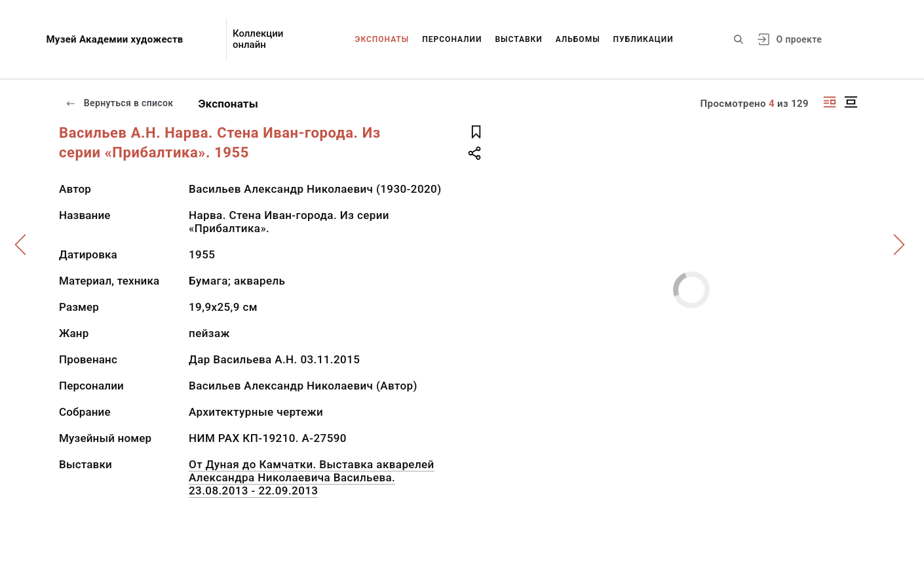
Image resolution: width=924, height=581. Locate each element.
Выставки (518, 39)
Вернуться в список (119, 103)
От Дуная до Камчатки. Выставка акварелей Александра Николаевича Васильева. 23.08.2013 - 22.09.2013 (312, 477)
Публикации (644, 39)
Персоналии (452, 39)
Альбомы (578, 39)
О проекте (799, 39)
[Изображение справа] (830, 102)
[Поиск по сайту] (739, 39)
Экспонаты (382, 39)
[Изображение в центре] (851, 102)
